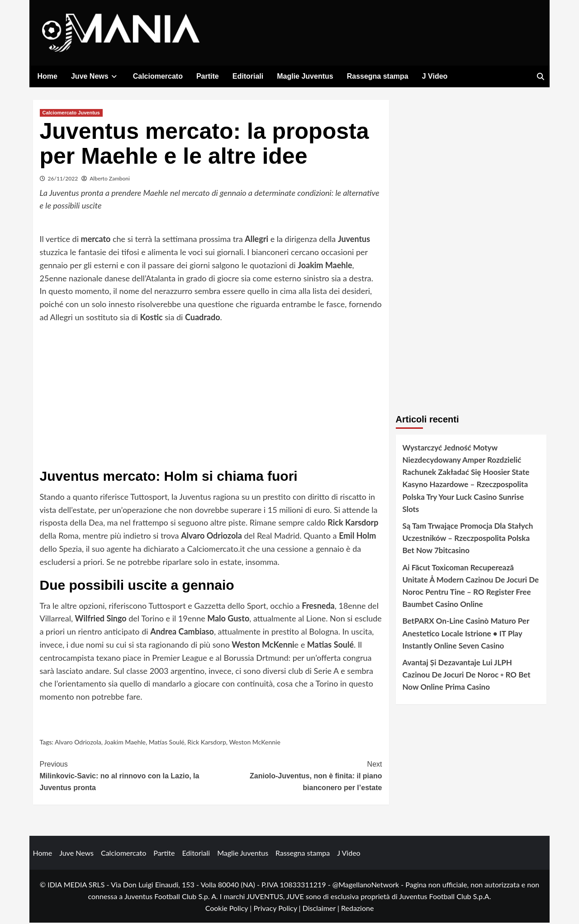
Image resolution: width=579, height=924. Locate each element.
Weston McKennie (254, 743)
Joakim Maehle (125, 743)
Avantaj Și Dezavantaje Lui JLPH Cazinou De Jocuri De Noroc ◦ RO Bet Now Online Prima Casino (467, 675)
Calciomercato (158, 76)
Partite (208, 76)
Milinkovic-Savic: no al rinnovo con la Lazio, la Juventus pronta (126, 776)
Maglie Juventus (305, 76)
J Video (435, 76)
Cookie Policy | (230, 909)
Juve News (95, 76)
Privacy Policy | (278, 909)
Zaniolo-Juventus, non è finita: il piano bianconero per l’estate (297, 776)
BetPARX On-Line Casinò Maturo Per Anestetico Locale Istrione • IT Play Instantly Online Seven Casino (466, 634)
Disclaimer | (322, 909)
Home (47, 76)
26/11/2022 (63, 179)
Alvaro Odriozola (78, 743)
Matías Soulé (167, 743)
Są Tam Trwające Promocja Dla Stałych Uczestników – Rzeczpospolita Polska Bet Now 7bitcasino (468, 539)
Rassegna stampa (378, 76)
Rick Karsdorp (206, 743)
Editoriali (248, 76)
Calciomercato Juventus (71, 114)
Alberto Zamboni (110, 179)
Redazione (357, 909)
